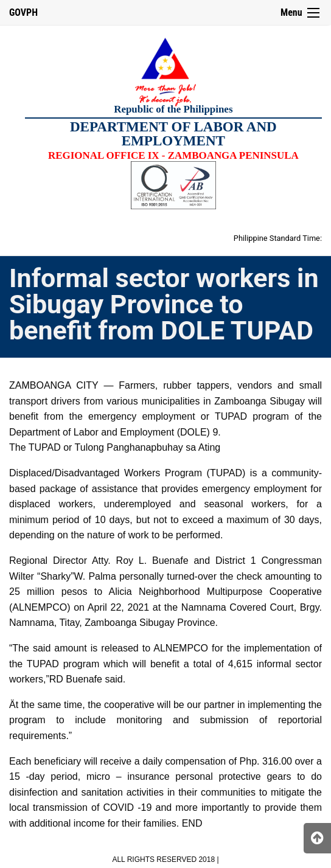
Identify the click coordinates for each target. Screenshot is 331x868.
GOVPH (23, 12)
